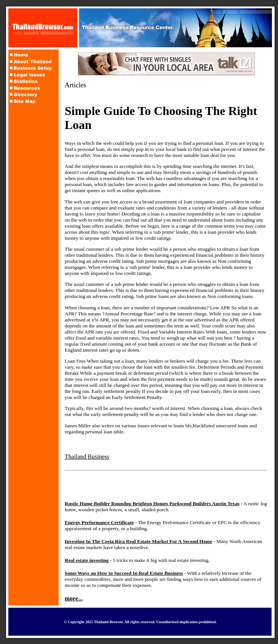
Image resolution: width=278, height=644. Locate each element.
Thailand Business (87, 457)
